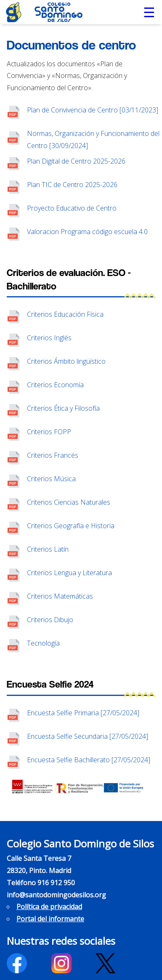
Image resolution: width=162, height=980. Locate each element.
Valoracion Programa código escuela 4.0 (87, 232)
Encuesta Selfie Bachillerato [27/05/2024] (89, 760)
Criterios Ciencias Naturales (69, 502)
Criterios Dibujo (50, 620)
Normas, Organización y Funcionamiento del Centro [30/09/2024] (93, 139)
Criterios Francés (53, 455)
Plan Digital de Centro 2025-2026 (76, 161)
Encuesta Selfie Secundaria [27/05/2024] (88, 736)
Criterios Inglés (49, 338)
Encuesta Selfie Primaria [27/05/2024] (83, 713)
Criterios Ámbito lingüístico (66, 361)
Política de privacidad (49, 907)
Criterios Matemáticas (60, 596)
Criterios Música (51, 479)
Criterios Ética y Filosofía (63, 408)
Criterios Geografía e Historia (71, 526)
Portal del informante (50, 919)
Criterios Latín (48, 549)
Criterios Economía (55, 385)
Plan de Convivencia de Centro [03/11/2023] (93, 110)
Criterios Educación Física (65, 314)
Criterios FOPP (49, 432)
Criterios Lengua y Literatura (69, 573)
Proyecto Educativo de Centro (72, 208)
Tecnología (43, 643)
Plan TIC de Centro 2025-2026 (72, 185)
